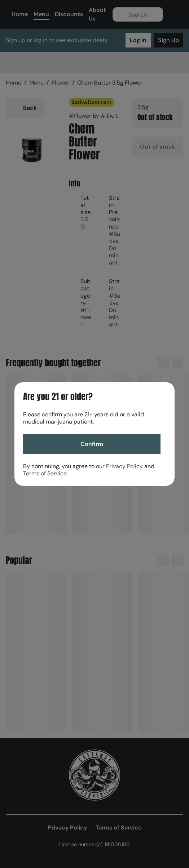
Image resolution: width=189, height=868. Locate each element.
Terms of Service (45, 473)
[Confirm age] (92, 444)
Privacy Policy (124, 466)
